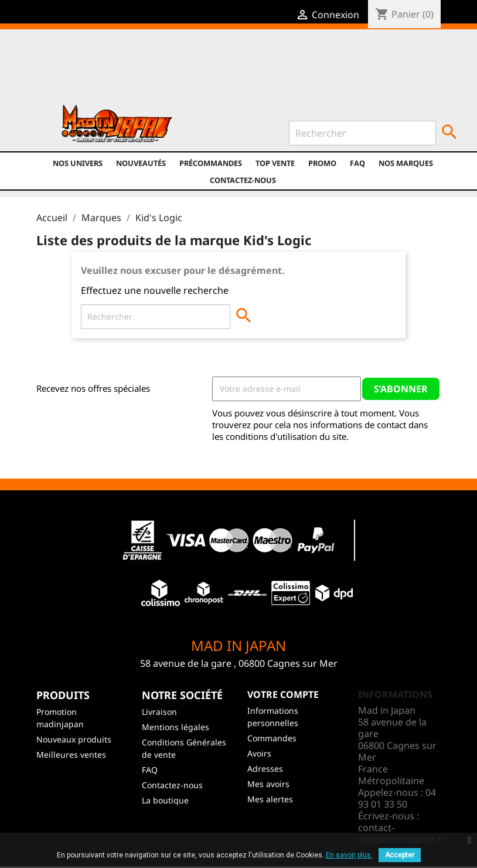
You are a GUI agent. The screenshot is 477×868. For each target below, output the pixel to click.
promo (322, 163)
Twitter (149, 72)
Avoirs (259, 753)
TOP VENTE (275, 163)
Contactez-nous (243, 180)
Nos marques (406, 163)
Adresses (265, 769)
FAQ (357, 163)
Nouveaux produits (74, 739)
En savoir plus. (349, 855)
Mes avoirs (268, 784)
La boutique (165, 800)
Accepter (400, 855)
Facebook (124, 72)
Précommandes (211, 163)
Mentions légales (176, 727)
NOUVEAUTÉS (141, 163)
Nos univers (78, 163)
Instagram (200, 72)
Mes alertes (270, 799)
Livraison (159, 712)
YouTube (174, 72)
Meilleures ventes (71, 755)
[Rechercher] (362, 133)
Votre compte (283, 694)
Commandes (272, 738)
